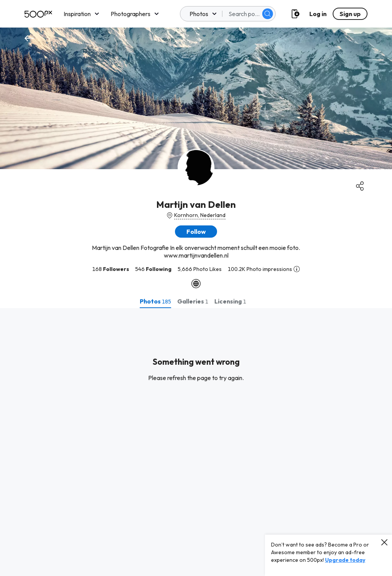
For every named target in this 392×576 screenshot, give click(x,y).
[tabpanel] (196, 442)
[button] (196, 232)
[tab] (155, 301)
